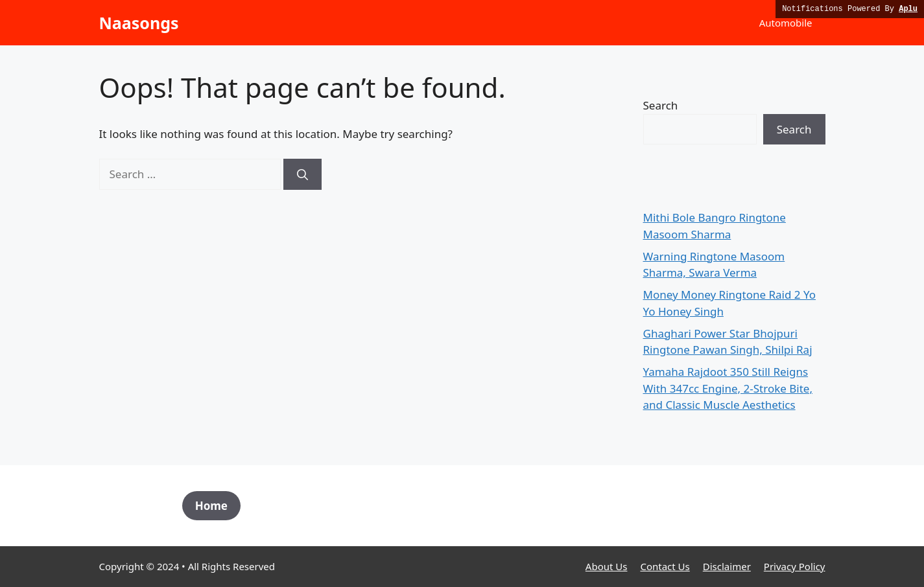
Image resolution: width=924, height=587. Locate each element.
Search (661, 105)
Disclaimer (727, 566)
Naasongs (139, 23)
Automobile (786, 23)
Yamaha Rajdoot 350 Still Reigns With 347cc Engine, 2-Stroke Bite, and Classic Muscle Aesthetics (728, 388)
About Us (607, 566)
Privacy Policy (795, 566)
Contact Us (665, 566)
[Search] (302, 174)
